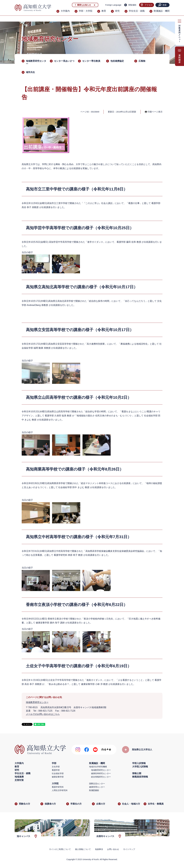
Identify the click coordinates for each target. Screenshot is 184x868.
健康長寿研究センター (101, 773)
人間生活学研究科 (60, 790)
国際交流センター (97, 784)
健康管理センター (97, 787)
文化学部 (56, 767)
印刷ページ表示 (155, 112)
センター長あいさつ (64, 61)
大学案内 (65, 11)
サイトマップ (129, 849)
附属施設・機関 (162, 11)
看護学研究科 (58, 787)
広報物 (142, 61)
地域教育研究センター (37, 702)
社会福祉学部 (58, 773)
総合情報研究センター (101, 777)
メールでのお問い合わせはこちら (43, 714)
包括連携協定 (117, 61)
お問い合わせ (113, 849)
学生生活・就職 (137, 11)
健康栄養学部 (58, 777)
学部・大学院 (86, 11)
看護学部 (56, 770)
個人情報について (83, 849)
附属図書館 (94, 790)
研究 (117, 11)
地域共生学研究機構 (98, 767)
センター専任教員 (91, 61)
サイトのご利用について (60, 849)
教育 (104, 11)
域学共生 (30, 72)
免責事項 (99, 849)
